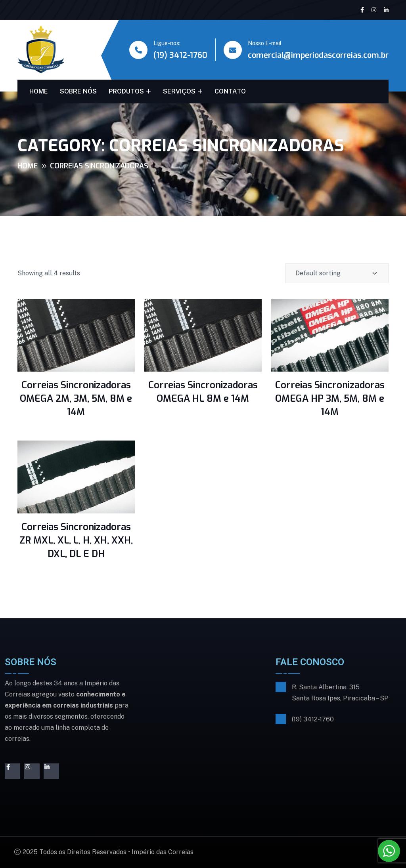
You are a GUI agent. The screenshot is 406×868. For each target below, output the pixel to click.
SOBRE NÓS (78, 91)
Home (28, 166)
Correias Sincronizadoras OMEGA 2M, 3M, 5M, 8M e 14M (76, 399)
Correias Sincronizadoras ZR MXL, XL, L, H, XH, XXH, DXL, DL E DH (76, 540)
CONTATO (230, 91)
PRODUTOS (126, 91)
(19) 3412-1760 (180, 55)
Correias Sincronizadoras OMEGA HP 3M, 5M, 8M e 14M (330, 399)
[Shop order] (337, 273)
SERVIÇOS (179, 91)
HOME (39, 91)
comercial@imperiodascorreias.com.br (318, 55)
